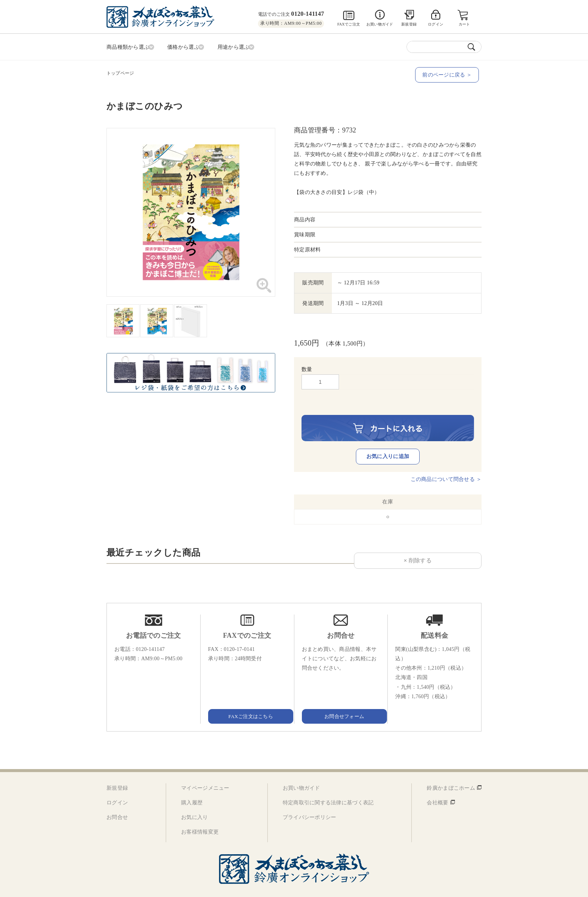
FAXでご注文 (349, 24)
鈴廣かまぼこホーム (451, 772)
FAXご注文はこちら (247, 700)
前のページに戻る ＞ (450, 73)
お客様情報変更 (200, 817)
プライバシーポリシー (310, 802)
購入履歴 (192, 787)
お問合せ (117, 802)
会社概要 (437, 787)
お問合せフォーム (341, 700)
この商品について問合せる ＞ (446, 464)
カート (465, 24)
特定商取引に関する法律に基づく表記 (328, 787)
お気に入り (194, 802)
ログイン (117, 787)
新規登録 (409, 24)
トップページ (120, 72)
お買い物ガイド (380, 24)
